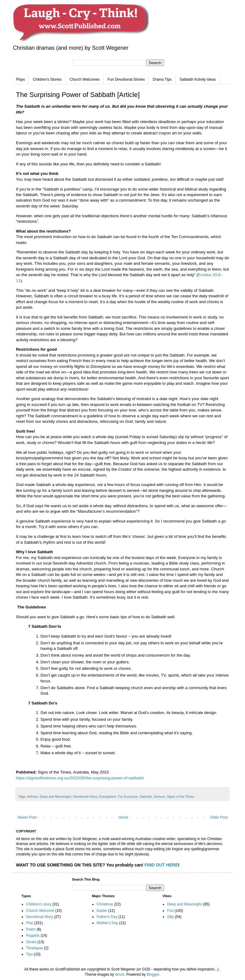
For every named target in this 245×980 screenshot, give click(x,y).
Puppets (33, 936)
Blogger (153, 974)
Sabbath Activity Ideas (198, 79)
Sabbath (146, 797)
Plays (20, 79)
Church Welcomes (85, 79)
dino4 (119, 974)
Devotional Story (85, 797)
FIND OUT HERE (161, 865)
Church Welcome (40, 911)
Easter (102, 911)
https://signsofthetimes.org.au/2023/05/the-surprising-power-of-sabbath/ (80, 778)
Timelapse (34, 948)
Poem (31, 929)
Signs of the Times (180, 797)
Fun (170, 911)
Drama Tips (162, 79)
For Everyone (128, 797)
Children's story (39, 904)
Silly (170, 917)
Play (30, 923)
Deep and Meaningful (56, 797)
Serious (160, 797)
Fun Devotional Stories (126, 79)
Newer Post (27, 817)
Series (31, 942)
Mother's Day (107, 923)
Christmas (105, 904)
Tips (29, 954)
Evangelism (108, 797)
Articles (32, 797)
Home (123, 817)
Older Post (219, 817)
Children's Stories (47, 79)
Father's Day (107, 917)
